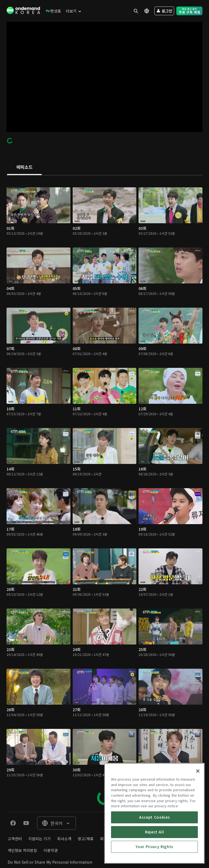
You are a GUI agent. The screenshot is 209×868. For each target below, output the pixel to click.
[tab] (24, 167)
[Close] (198, 800)
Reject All (155, 861)
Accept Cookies (154, 846)
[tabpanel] (104, 494)
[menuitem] (52, 11)
